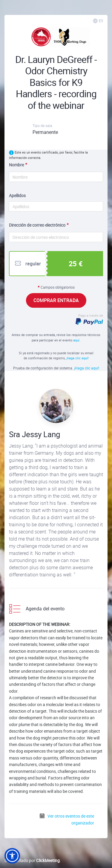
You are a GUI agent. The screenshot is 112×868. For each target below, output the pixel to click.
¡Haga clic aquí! (87, 368)
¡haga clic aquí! (78, 358)
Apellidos (17, 195)
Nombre (16, 165)
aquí (76, 340)
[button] (12, 856)
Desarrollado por (32, 860)
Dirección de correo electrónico (37, 225)
